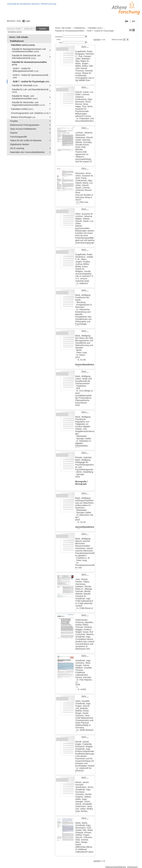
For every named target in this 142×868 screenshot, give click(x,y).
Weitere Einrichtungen (23, 117)
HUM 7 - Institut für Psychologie (31, 82)
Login (26, 21)
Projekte (14, 121)
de (127, 21)
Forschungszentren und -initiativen (30, 113)
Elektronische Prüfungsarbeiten (25, 125)
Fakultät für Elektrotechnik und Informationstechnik (26, 57)
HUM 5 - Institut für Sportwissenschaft (31, 76)
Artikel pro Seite (117, 40)
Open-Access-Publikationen (23, 129)
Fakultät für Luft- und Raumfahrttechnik (30, 91)
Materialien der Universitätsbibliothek (27, 152)
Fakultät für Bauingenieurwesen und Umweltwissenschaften (29, 50)
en (134, 21)
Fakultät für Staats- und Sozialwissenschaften (25, 97)
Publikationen (17, 41)
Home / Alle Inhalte (19, 37)
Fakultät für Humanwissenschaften (29, 63)
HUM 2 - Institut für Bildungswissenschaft (26, 70)
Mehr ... (85, 47)
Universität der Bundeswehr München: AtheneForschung (32, 4)
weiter (97, 40)
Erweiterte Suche (15, 32)
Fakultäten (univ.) (23, 45)
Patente (14, 133)
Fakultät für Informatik (25, 85)
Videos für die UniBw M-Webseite (26, 140)
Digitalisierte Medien (20, 144)
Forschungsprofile (18, 137)
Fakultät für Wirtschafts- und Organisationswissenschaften (28, 104)
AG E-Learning (17, 148)
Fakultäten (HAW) (22, 109)
